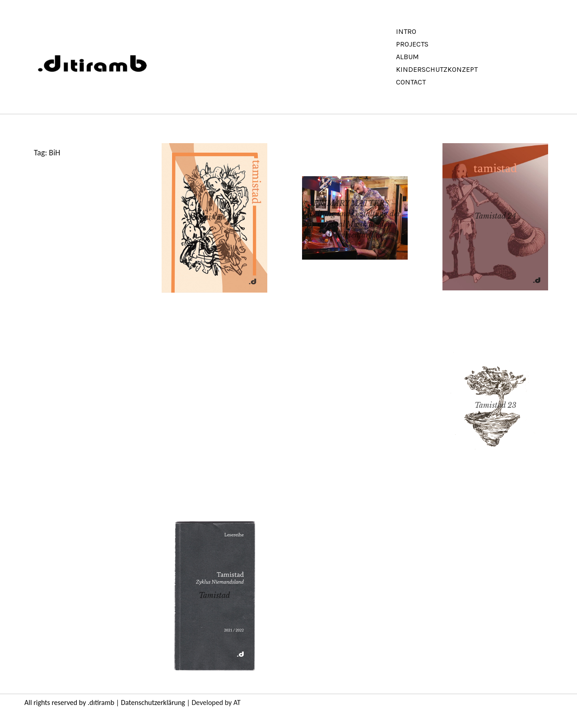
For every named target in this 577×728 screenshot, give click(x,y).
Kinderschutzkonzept (437, 69)
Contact (411, 82)
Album (407, 57)
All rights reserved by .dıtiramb (69, 702)
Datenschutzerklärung (153, 702)
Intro (406, 31)
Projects (412, 44)
